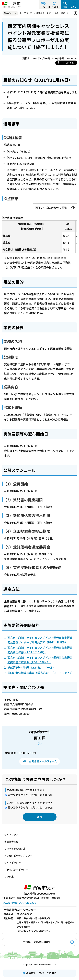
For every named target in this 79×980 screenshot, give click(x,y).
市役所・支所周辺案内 (36, 942)
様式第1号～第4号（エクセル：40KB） (31, 667)
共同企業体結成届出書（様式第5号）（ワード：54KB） (41, 673)
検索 (65, 7)
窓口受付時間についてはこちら (20, 903)
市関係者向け (11, 842)
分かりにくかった (42, 795)
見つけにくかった (42, 807)
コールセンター (54, 7)
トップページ (26, 13)
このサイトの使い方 (15, 848)
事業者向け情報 (43, 13)
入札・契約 (60, 13)
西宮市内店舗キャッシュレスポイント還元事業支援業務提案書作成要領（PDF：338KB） (40, 660)
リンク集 (9, 876)
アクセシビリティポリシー (18, 856)
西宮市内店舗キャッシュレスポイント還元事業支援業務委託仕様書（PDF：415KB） (40, 650)
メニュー (74, 7)
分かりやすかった (18, 795)
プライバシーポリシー (16, 870)
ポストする (68, 63)
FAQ (43, 7)
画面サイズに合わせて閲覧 (51, 208)
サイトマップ (11, 834)
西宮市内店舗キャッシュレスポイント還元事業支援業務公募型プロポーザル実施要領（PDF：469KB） (40, 640)
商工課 (40, 738)
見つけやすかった (18, 807)
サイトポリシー (13, 862)
